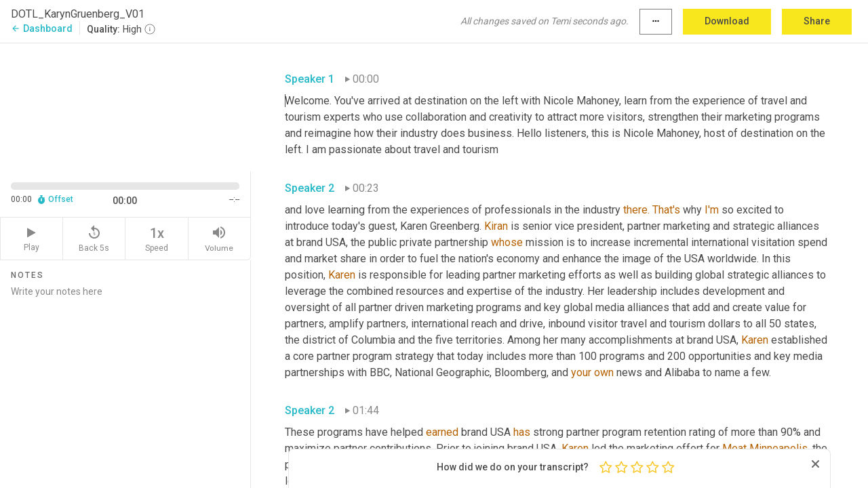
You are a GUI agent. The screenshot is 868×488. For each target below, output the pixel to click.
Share (817, 21)
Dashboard (42, 28)
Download (727, 21)
